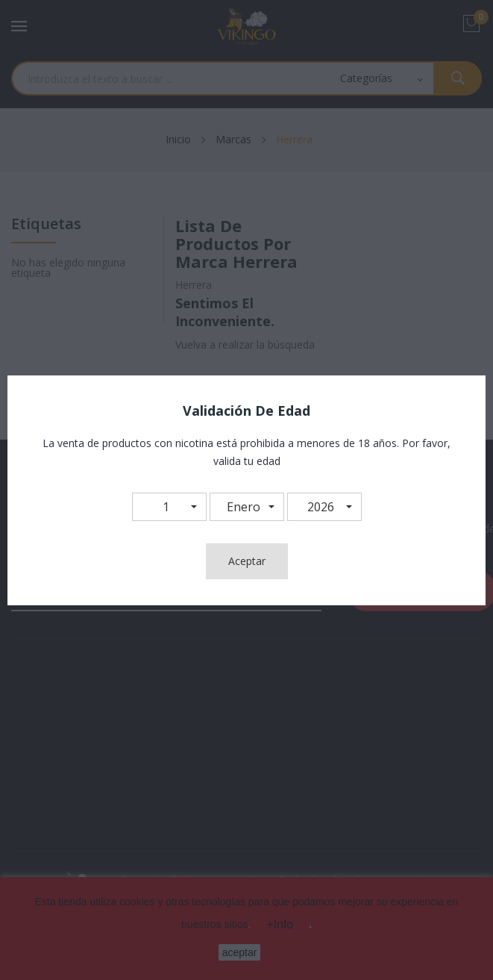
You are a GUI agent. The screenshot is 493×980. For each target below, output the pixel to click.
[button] (169, 507)
